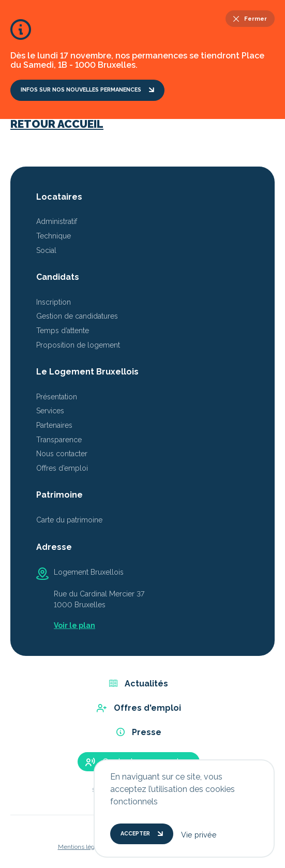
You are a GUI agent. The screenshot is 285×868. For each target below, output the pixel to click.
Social (46, 250)
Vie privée (199, 835)
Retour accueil (57, 124)
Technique (54, 236)
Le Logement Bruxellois (87, 372)
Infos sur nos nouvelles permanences (87, 90)
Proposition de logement (78, 345)
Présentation (57, 397)
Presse (139, 732)
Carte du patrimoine (69, 520)
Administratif (57, 221)
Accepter (142, 834)
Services (50, 411)
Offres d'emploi (139, 708)
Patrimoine (59, 495)
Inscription (54, 302)
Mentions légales (82, 847)
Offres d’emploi (62, 468)
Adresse (54, 547)
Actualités (139, 684)
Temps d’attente (63, 331)
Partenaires (54, 425)
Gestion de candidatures (77, 316)
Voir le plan (74, 625)
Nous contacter (62, 454)
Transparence (59, 440)
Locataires (59, 197)
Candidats (58, 277)
